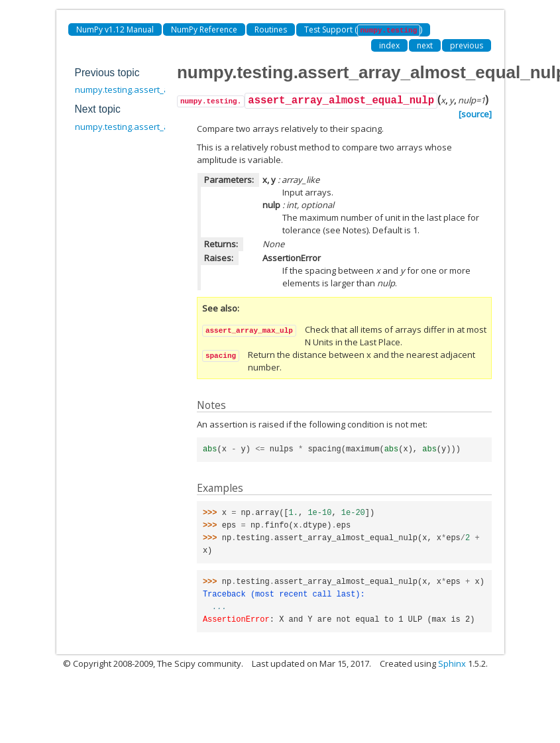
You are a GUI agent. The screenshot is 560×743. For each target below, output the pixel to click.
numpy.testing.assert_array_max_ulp (149, 127)
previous (467, 45)
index (389, 45)
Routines (271, 29)
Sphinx (452, 663)
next (425, 45)
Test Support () (364, 30)
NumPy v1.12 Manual (115, 29)
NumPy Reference (204, 29)
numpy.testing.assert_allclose (135, 89)
